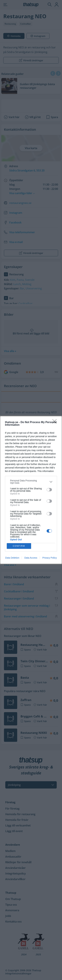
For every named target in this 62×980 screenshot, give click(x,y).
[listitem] (31, 482)
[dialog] (31, 490)
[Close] (56, 422)
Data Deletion (12, 558)
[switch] (49, 490)
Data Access (31, 558)
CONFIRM (19, 546)
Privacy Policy (50, 558)
